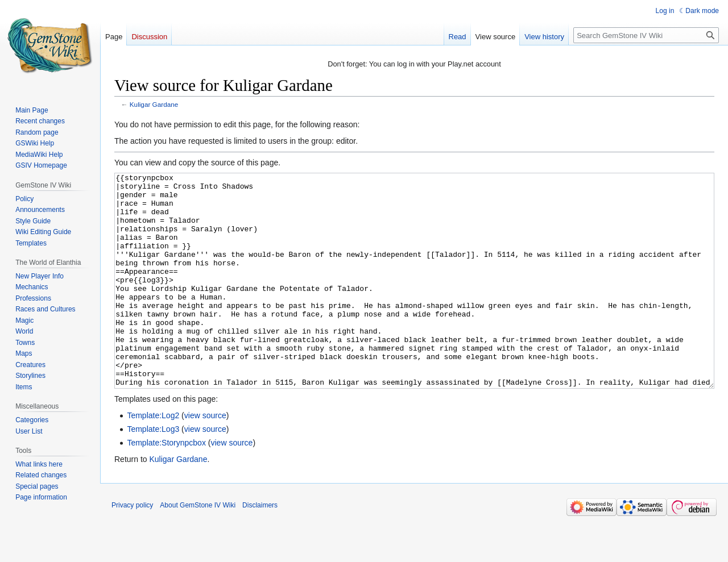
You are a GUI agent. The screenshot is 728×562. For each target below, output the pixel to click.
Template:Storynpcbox (166, 485)
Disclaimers (260, 548)
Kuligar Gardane (154, 104)
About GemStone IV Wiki (198, 548)
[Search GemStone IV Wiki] (646, 35)
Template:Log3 (153, 472)
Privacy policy (132, 548)
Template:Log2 (153, 458)
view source (205, 458)
